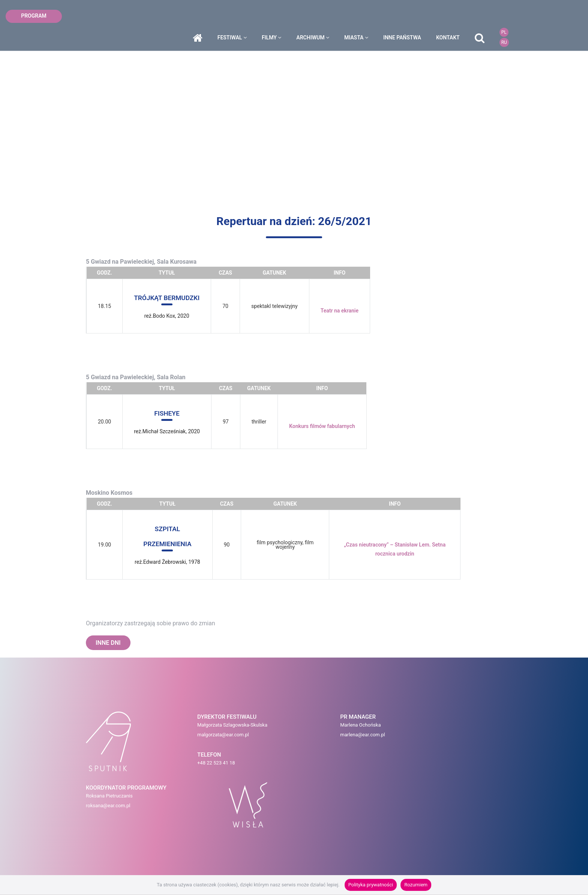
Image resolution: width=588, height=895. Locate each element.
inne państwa (451, 16)
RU (553, 21)
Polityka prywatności (371, 885)
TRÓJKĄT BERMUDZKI (168, 298)
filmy (321, 16)
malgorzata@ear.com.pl (183, 737)
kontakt (497, 16)
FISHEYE (167, 413)
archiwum (362, 16)
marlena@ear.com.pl (286, 737)
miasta (405, 16)
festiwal (281, 16)
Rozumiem (416, 885)
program (34, 16)
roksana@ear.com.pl (358, 737)
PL (553, 11)
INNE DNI (108, 643)
